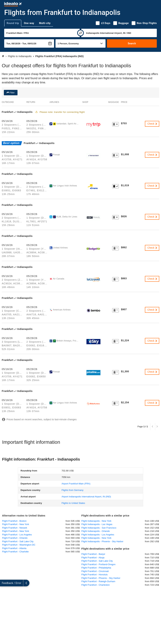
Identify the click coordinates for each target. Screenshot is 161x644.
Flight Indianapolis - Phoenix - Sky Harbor (102, 541)
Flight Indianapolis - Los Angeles (98, 535)
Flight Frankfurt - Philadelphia (96, 568)
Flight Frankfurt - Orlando (15, 538)
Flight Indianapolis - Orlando (96, 531)
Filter (12, 93)
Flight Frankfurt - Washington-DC (19, 545)
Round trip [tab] (13, 23)
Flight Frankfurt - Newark (15, 528)
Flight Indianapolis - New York (96, 521)
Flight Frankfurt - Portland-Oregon (98, 564)
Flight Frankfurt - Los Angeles (17, 535)
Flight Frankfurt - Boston (14, 521)
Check (152, 124)
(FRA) (76, 484)
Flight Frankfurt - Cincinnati (95, 571)
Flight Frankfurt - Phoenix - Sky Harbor (101, 578)
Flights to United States (73, 503)
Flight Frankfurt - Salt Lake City (18, 541)
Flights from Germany (73, 490)
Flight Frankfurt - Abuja (93, 558)
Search (132, 43)
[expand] (3, 583)
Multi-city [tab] (45, 23)
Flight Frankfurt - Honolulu (94, 575)
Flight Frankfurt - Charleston (96, 585)
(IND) (86, 497)
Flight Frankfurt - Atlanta (14, 548)
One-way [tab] (29, 23)
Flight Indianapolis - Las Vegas (97, 524)
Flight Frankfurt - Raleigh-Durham (98, 581)
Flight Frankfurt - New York (16, 524)
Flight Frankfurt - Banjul (93, 554)
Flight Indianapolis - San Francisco (99, 528)
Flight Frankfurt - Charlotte (15, 552)
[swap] (80, 33)
